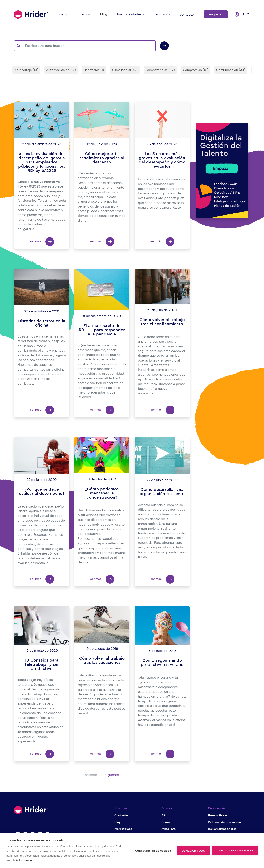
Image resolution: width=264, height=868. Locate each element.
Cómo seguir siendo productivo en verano (162, 663)
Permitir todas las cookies (235, 851)
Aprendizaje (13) (26, 70)
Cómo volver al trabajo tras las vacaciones (102, 660)
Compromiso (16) (196, 70)
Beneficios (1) (94, 70)
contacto (187, 14)
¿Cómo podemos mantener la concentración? (102, 493)
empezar (216, 14)
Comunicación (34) (231, 70)
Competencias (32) (160, 70)
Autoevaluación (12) (61, 70)
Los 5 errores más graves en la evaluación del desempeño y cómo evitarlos (162, 160)
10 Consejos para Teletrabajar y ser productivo (42, 664)
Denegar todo (193, 851)
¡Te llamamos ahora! (222, 829)
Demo (165, 822)
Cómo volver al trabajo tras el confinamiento (162, 322)
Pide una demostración (225, 822)
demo (64, 14)
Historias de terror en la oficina (42, 323)
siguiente (112, 775)
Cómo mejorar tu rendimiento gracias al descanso (102, 158)
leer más (42, 242)
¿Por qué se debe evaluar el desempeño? (42, 492)
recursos (161, 14)
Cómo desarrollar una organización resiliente (162, 492)
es (244, 14)
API (164, 815)
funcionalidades (129, 14)
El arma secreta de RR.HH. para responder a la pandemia (102, 330)
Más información (23, 860)
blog (103, 14)
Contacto (121, 815)
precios (84, 14)
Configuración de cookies (153, 851)
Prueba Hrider (218, 815)
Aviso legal (169, 829)
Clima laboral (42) (125, 70)
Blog (118, 822)
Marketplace (123, 829)
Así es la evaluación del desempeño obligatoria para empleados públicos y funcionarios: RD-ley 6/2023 (42, 162)
